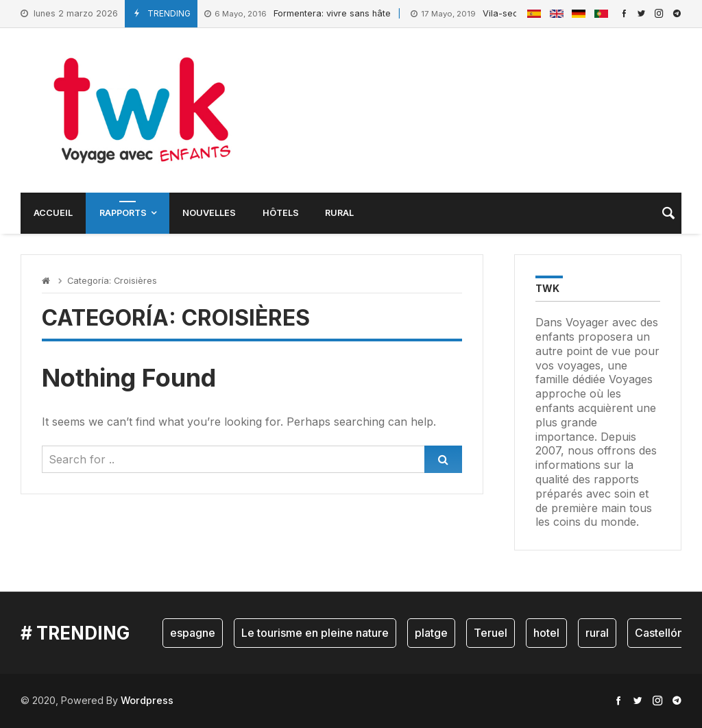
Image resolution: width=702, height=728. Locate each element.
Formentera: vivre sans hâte (298, 14)
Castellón (659, 633)
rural (597, 633)
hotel (546, 633)
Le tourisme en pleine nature (315, 633)
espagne (193, 633)
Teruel (491, 633)
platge (431, 633)
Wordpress (147, 700)
